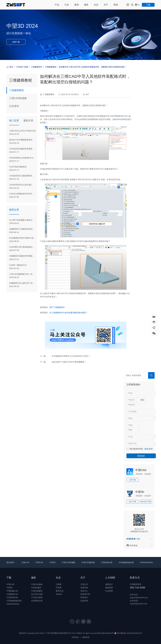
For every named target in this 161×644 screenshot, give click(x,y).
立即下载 (132, 480)
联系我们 (84, 597)
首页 (10, 67)
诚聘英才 (109, 584)
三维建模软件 (36, 67)
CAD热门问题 (22, 67)
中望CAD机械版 (68, 562)
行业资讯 (14, 106)
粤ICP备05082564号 (106, 633)
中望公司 (84, 584)
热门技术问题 (37, 594)
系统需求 (139, 474)
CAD (55, 105)
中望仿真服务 (37, 591)
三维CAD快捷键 (18, 98)
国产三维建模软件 (57, 307)
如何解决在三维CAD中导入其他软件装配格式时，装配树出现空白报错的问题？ (92, 67)
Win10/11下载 (146, 502)
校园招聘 (109, 588)
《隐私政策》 (149, 449)
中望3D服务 (36, 588)
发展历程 (84, 588)
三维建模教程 (50, 67)
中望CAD (141, 470)
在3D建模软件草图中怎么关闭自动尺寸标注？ (71, 356)
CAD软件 (79, 633)
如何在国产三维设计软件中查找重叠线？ (69, 362)
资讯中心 (84, 591)
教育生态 (60, 591)
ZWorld (59, 594)
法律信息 (75, 637)
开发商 (59, 588)
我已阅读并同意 (136, 449)
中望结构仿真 (107, 562)
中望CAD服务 (37, 584)
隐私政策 (86, 637)
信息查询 (84, 601)
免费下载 (16, 42)
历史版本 (148, 474)
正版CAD (25, 562)
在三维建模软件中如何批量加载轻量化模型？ (69, 313)
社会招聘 (109, 591)
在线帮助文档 (37, 601)
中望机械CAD (12, 591)
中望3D (116, 116)
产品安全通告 (37, 597)
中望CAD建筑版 (88, 562)
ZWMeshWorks (146, 562)
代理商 (59, 584)
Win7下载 (132, 502)
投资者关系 (85, 594)
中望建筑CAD (12, 594)
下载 (9, 578)
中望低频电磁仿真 (126, 562)
